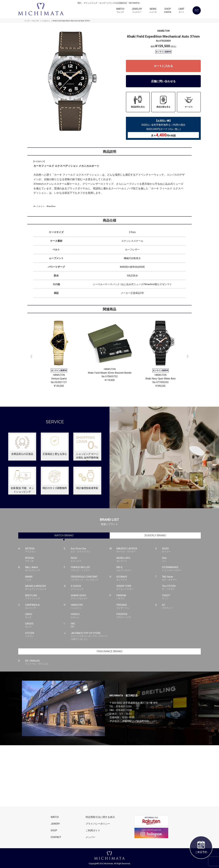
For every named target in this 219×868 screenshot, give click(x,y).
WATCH (120, 11)
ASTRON (44, 550)
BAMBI (44, 578)
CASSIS (44, 625)
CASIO (44, 616)
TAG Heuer (181, 578)
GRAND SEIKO (90, 597)
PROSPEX (136, 616)
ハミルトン (46, 21)
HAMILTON (90, 606)
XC (181, 606)
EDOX (90, 560)
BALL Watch (44, 569)
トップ (27, 21)
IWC (90, 625)
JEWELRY (137, 11)
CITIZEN (44, 635)
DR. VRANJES (44, 662)
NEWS (153, 11)
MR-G (136, 569)
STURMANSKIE (181, 569)
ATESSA (44, 560)
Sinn (181, 560)
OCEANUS (136, 578)
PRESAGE (136, 606)
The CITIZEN (181, 588)
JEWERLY (155, 535)
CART (181, 11)
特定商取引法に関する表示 (100, 817)
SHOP (168, 11)
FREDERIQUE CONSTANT (90, 578)
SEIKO (181, 550)
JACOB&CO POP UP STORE (90, 636)
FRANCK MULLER (90, 569)
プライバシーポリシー (98, 824)
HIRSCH (90, 616)
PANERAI (136, 597)
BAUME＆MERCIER (44, 588)
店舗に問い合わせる (163, 81)
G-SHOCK (90, 588)
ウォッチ (35, 21)
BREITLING (44, 597)
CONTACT (56, 837)
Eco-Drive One (90, 550)
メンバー (90, 837)
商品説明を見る (138, 102)
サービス (189, 102)
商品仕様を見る (163, 102)
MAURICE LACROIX (136, 550)
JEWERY (55, 824)
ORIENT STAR (136, 588)
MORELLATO (136, 560)
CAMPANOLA (44, 606)
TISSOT (181, 597)
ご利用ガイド (93, 830)
